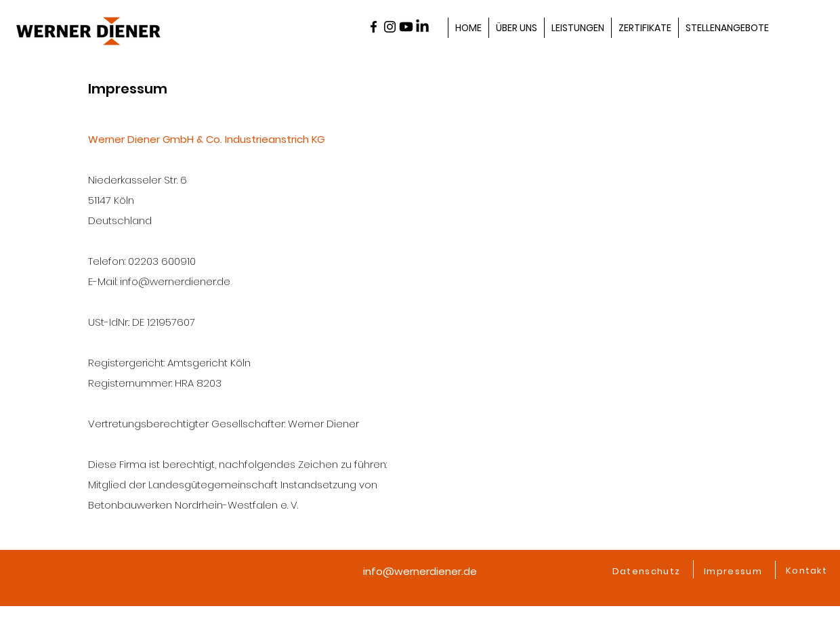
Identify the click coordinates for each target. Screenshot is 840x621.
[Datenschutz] (648, 572)
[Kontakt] (808, 571)
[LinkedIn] (422, 27)
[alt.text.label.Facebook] (374, 27)
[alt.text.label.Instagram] (390, 27)
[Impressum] (734, 572)
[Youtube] (406, 27)
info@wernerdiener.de (420, 571)
